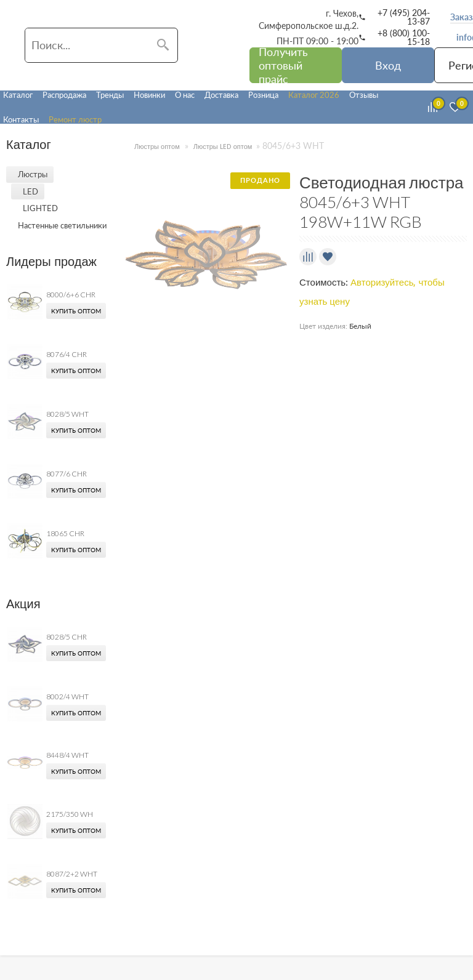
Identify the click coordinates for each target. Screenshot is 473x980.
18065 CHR (65, 533)
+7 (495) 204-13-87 (404, 17)
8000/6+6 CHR (71, 295)
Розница (263, 95)
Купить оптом (76, 311)
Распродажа (64, 95)
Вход (388, 65)
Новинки (149, 95)
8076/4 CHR (67, 354)
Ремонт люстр (75, 119)
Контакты (21, 119)
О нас (185, 95)
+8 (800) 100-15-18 (404, 38)
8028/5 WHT (67, 414)
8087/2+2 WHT (72, 874)
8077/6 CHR (67, 474)
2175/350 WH (70, 814)
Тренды (110, 95)
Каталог (18, 95)
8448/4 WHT (67, 755)
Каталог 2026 (314, 95)
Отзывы (364, 95)
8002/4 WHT (67, 697)
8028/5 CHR (67, 637)
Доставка (221, 95)
